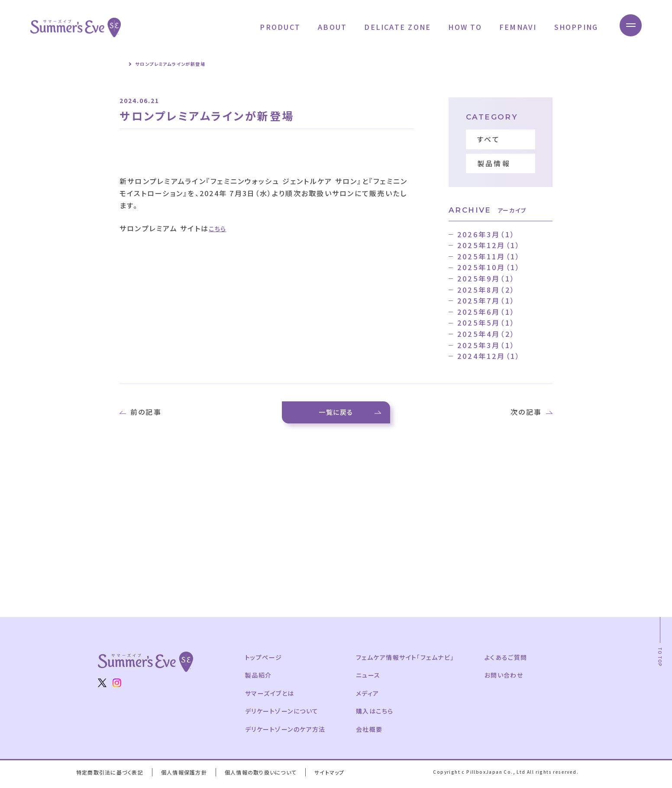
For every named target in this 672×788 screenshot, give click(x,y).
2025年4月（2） (486, 334)
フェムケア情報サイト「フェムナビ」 (409, 661)
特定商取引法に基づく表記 (111, 776)
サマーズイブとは (271, 697)
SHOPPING (572, 27)
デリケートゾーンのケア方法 (287, 733)
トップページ (264, 661)
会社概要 (372, 733)
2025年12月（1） (489, 245)
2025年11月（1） (489, 256)
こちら (219, 228)
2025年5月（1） (486, 323)
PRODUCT (276, 27)
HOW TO (461, 27)
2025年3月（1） (486, 345)
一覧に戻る (336, 414)
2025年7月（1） (486, 300)
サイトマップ (336, 776)
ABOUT (328, 27)
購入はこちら (378, 715)
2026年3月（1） (486, 234)
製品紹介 (259, 679)
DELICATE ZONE (394, 27)
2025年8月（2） (486, 290)
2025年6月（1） (486, 312)
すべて (489, 139)
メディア (371, 697)
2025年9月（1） (486, 278)
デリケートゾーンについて (283, 715)
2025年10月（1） (489, 267)
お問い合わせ (511, 679)
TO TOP (660, 661)
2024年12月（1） (489, 356)
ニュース (371, 679)
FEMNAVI (514, 27)
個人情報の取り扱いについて (266, 776)
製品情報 (494, 163)
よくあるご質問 (513, 661)
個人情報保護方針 (187, 776)
